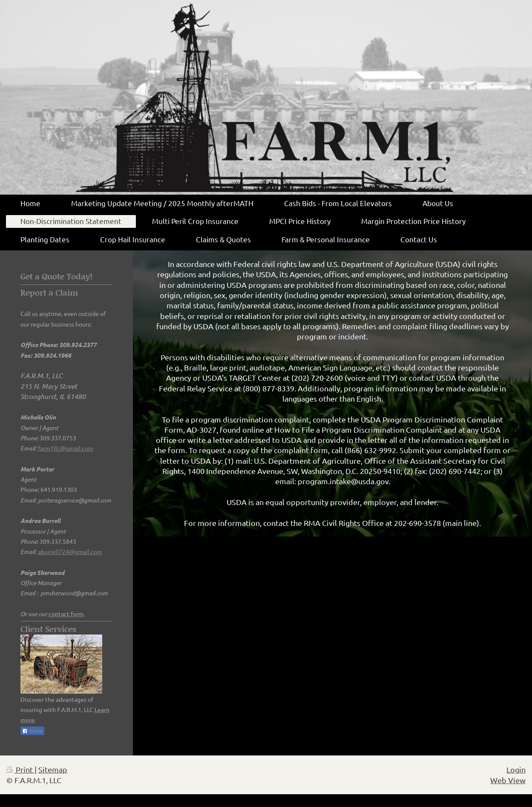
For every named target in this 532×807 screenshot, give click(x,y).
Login (516, 769)
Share (32, 731)
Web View (508, 780)
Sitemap (53, 769)
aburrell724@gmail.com (70, 551)
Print (20, 769)
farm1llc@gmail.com (66, 448)
